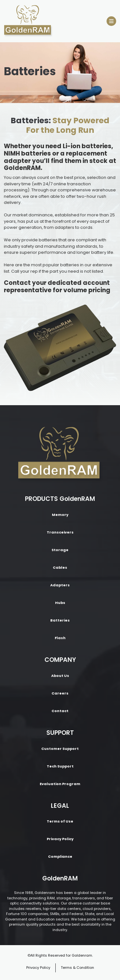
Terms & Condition (77, 968)
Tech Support (60, 766)
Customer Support (60, 749)
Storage (60, 550)
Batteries (60, 620)
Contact (60, 711)
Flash (60, 638)
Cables (60, 567)
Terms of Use (60, 821)
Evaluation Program (60, 784)
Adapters (60, 585)
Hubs (60, 603)
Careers (60, 693)
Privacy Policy (60, 839)
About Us (60, 676)
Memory (60, 515)
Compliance (60, 856)
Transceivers (60, 532)
